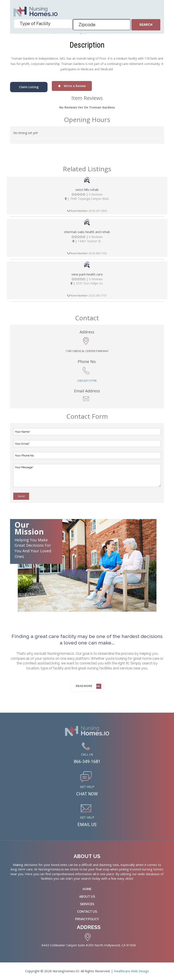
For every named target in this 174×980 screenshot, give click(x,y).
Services (87, 904)
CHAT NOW (87, 794)
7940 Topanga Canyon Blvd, (90, 199)
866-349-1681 (87, 762)
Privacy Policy (87, 919)
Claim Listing (29, 87)
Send (21, 496)
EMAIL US (87, 825)
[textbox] (44, 24)
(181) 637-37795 (87, 381)
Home (87, 889)
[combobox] (43, 24)
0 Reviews (96, 194)
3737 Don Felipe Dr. (90, 283)
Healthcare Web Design (131, 971)
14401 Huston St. (90, 241)
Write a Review (72, 86)
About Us (87, 897)
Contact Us (87, 912)
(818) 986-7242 (98, 253)
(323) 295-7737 (98, 296)
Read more (84, 686)
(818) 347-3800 (98, 211)
